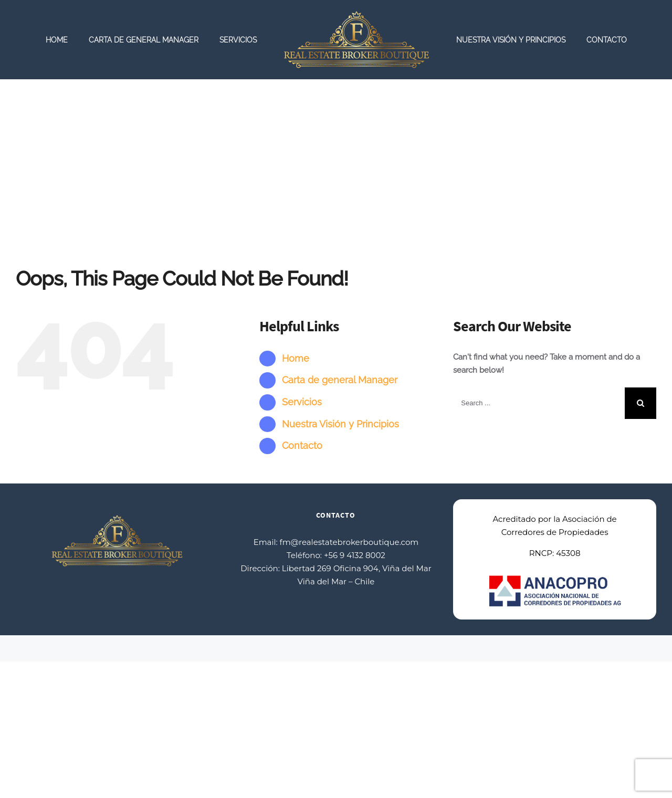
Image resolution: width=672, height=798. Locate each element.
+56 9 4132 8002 (355, 555)
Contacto (302, 445)
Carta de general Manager (340, 380)
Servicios (302, 402)
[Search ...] (539, 403)
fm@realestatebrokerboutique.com (349, 542)
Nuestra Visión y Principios (340, 424)
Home (296, 358)
